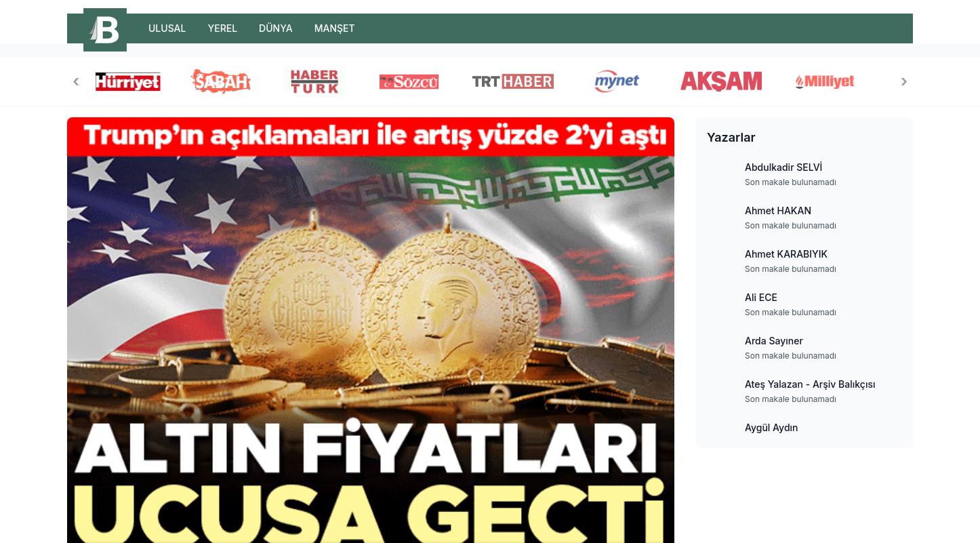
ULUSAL (167, 28)
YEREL (222, 28)
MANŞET (335, 28)
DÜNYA (276, 28)
